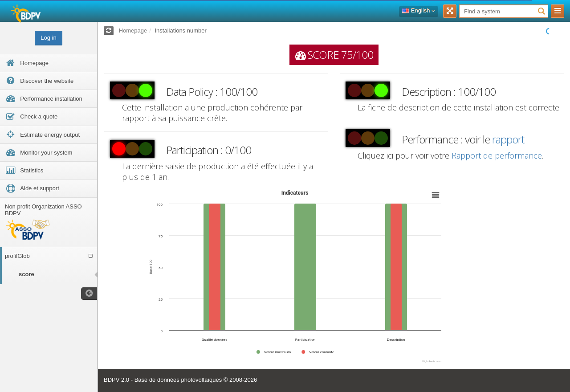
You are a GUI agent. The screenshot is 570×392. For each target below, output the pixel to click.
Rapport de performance (497, 155)
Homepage (133, 31)
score (26, 274)
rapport (508, 139)
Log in (48, 38)
